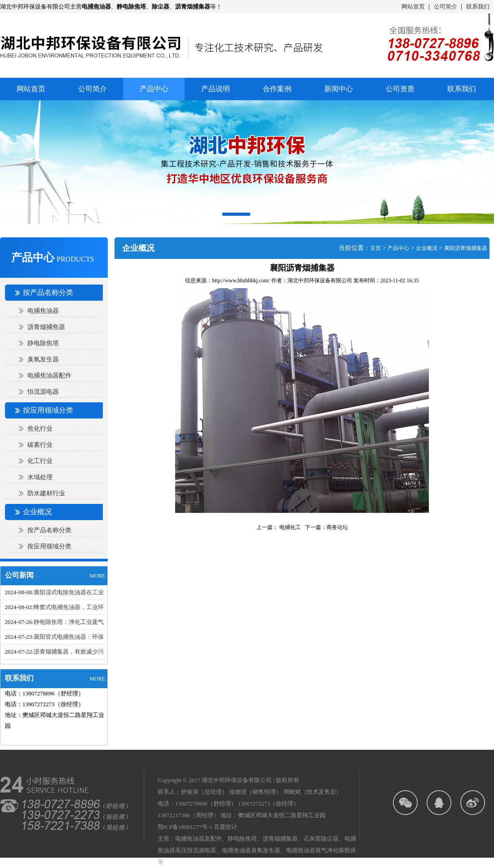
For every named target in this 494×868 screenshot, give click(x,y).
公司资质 (400, 89)
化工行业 (40, 461)
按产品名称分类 (49, 530)
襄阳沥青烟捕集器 (466, 248)
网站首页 (413, 7)
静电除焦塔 (43, 343)
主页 (375, 248)
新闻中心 (339, 89)
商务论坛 (337, 527)
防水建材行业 (46, 493)
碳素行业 (40, 445)
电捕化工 (289, 527)
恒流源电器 (43, 392)
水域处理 (40, 477)
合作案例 (277, 89)
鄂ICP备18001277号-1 (185, 827)
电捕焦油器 (43, 311)
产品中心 (398, 248)
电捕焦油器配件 (49, 376)
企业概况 (427, 248)
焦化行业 (40, 429)
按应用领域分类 (49, 546)
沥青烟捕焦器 (46, 327)
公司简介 (445, 7)
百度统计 (225, 827)
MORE (97, 576)
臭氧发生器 (43, 359)
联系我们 (478, 7)
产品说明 (216, 89)
